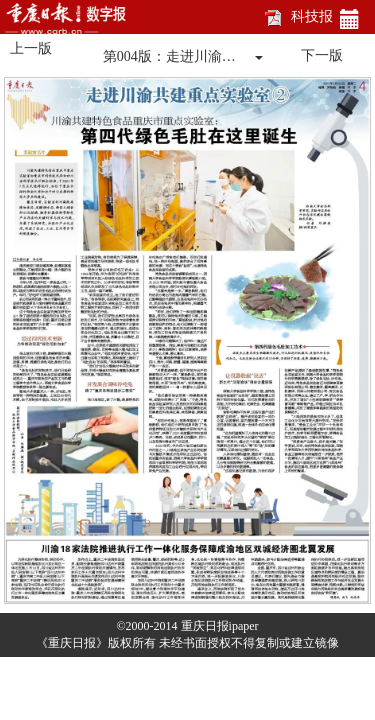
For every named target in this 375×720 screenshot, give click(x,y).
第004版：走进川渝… (169, 56)
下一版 (322, 55)
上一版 (31, 48)
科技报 (312, 16)
